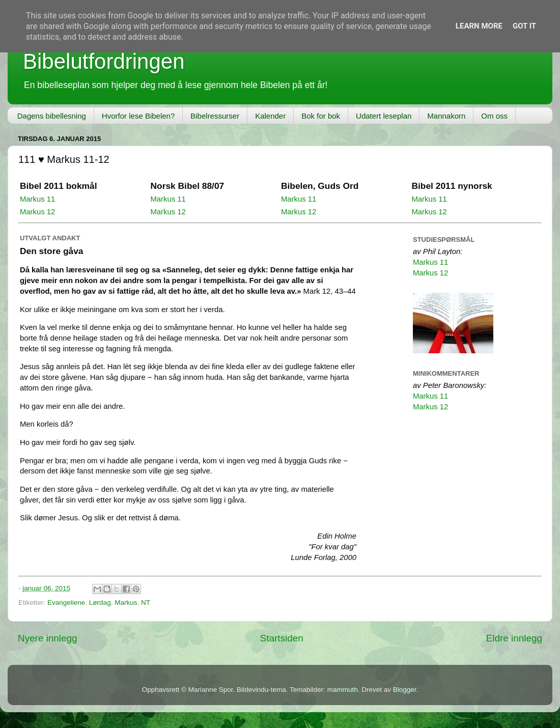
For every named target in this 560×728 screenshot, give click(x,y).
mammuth (343, 690)
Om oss (494, 116)
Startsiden (282, 638)
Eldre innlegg (514, 638)
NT (146, 603)
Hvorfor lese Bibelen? (138, 116)
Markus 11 (37, 199)
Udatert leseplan (384, 116)
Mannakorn (446, 116)
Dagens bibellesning (52, 116)
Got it (524, 26)
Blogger (405, 690)
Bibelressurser (215, 116)
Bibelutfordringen (104, 61)
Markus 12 (37, 212)
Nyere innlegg (48, 638)
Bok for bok (321, 116)
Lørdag (100, 603)
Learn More (479, 26)
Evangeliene (66, 603)
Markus (126, 603)
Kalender (270, 116)
